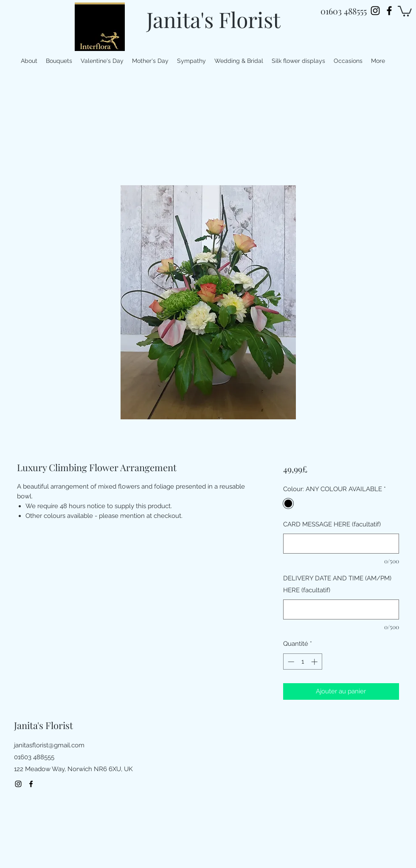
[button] (405, 11)
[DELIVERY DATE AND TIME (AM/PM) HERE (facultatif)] (341, 609)
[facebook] (389, 11)
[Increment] (315, 662)
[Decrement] (290, 662)
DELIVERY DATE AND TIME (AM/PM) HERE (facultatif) (337, 584)
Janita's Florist (214, 19)
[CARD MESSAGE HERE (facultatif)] (341, 544)
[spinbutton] (302, 662)
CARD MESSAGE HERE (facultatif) (332, 524)
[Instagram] (375, 11)
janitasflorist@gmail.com (49, 745)
